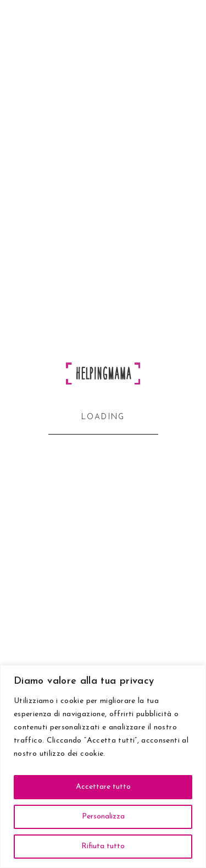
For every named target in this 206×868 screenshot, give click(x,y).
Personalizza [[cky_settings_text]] (103, 817)
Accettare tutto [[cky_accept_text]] (103, 787)
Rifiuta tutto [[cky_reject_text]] (103, 846)
